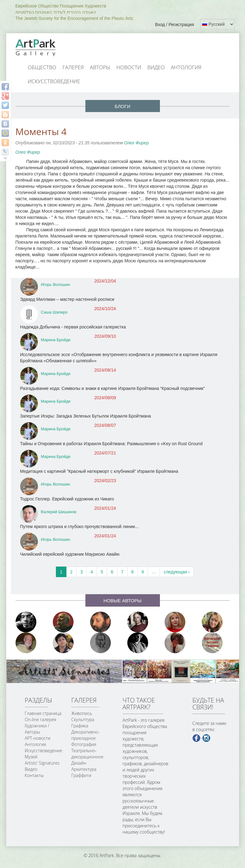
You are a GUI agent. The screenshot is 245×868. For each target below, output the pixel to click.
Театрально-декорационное (88, 754)
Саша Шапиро (54, 312)
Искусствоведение (54, 81)
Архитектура (84, 769)
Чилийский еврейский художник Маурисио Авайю (70, 554)
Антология (186, 67)
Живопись (82, 713)
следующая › (177, 572)
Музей (31, 757)
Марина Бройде (56, 340)
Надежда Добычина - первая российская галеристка (73, 327)
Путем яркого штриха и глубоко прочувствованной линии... (79, 527)
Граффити (82, 775)
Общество (42, 67)
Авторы (100, 67)
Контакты (34, 775)
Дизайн (79, 763)
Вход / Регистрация (174, 25)
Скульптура (83, 719)
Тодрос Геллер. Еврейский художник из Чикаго (67, 499)
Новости (129, 67)
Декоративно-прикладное (86, 735)
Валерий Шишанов (59, 512)
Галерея (73, 67)
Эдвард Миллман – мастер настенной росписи (67, 299)
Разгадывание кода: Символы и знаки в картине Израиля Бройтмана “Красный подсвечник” (113, 388)
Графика (80, 726)
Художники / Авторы (37, 729)
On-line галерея (41, 719)
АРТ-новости (38, 738)
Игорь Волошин (56, 285)
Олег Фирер (136, 143)
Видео (156, 67)
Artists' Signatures (42, 763)
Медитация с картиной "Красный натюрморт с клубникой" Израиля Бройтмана (99, 471)
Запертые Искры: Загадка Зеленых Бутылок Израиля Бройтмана (86, 416)
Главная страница (43, 713)
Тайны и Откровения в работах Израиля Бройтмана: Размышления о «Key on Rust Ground (111, 444)
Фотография (84, 744)
